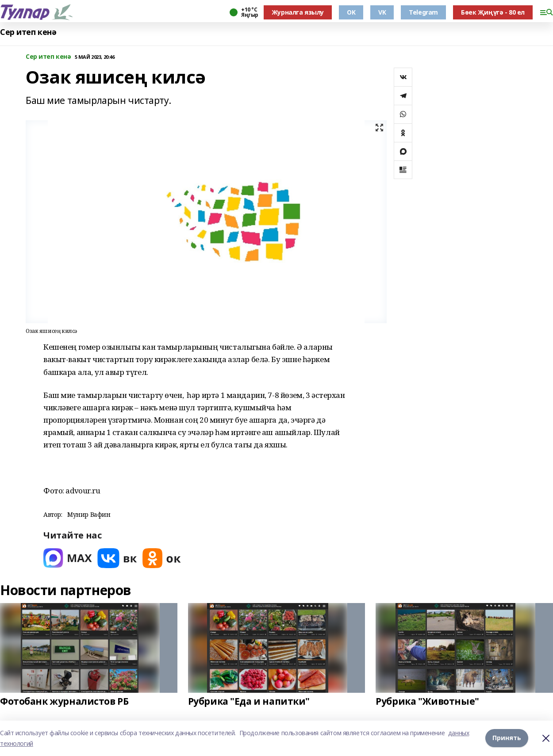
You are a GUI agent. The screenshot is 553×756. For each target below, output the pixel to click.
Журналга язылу (298, 12)
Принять (507, 738)
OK (351, 12)
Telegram (423, 12)
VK (382, 12)
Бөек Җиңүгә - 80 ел (493, 12)
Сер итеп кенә (28, 32)
